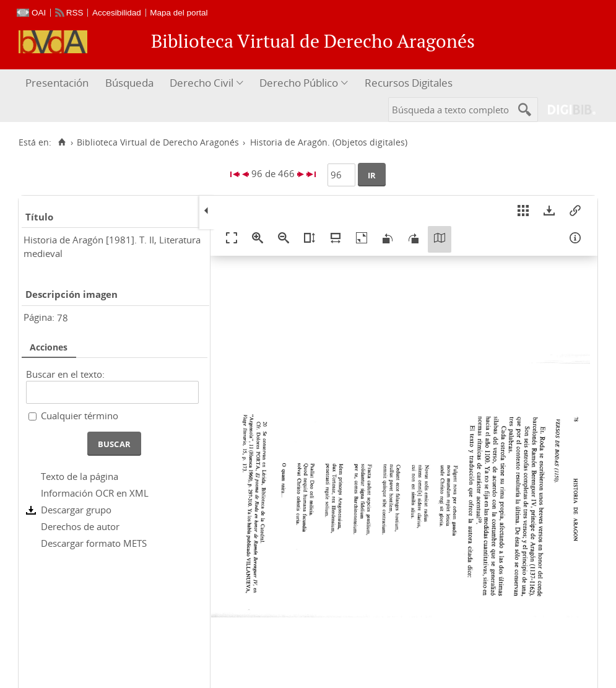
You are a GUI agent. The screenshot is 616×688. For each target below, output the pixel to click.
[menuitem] (59, 83)
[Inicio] (62, 142)
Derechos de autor (80, 526)
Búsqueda (129, 83)
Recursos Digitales (409, 83)
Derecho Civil (202, 83)
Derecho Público (299, 83)
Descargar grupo (76, 510)
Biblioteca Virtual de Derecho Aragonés (158, 142)
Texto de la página (80, 476)
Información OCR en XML (95, 493)
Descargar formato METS (94, 543)
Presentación (57, 83)
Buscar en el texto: (65, 374)
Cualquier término (80, 416)
